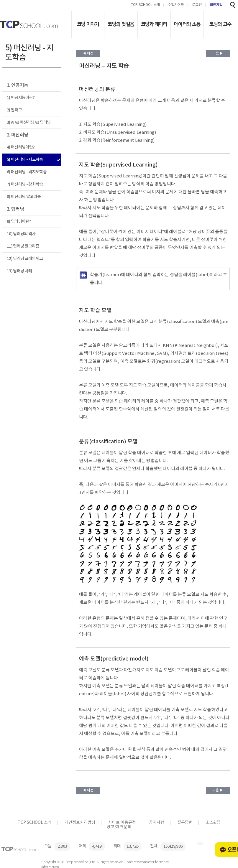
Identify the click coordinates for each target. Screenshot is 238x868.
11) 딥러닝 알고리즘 (23, 246)
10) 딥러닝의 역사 (21, 234)
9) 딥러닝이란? (19, 221)
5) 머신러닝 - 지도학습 (25, 160)
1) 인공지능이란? (21, 98)
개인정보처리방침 (80, 823)
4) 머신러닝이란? (21, 147)
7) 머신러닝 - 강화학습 (25, 184)
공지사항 (157, 823)
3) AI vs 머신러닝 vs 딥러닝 (29, 122)
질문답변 (185, 823)
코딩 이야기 (88, 24)
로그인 (197, 5)
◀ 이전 (88, 53)
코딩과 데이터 (154, 24)
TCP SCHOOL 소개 (145, 5)
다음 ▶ (218, 53)
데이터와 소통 (187, 24)
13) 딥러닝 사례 (19, 271)
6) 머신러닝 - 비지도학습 (27, 172)
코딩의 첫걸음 (121, 24)
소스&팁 (213, 823)
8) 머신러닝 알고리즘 (24, 197)
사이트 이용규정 (122, 823)
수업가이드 (176, 5)
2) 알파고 (14, 110)
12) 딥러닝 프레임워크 (25, 259)
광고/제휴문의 (119, 827)
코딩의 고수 (220, 24)
